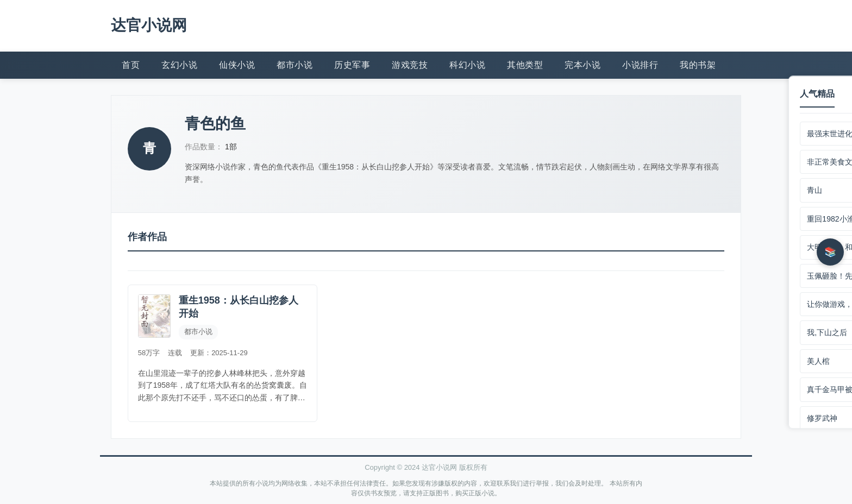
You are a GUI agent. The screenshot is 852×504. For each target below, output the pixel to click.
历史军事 (352, 64)
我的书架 (698, 64)
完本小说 (582, 64)
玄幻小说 (179, 64)
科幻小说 (467, 64)
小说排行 (640, 64)
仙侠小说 (237, 64)
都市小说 (295, 64)
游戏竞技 (410, 64)
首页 (131, 64)
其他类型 (525, 64)
